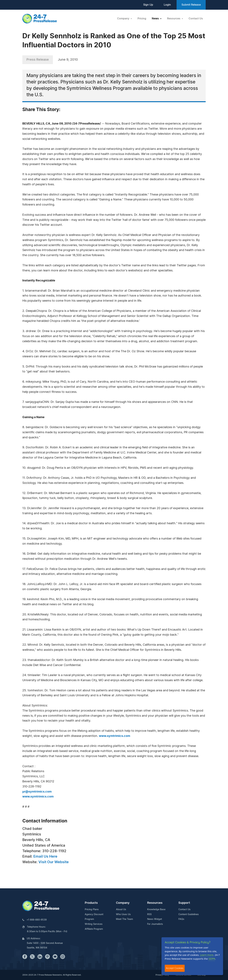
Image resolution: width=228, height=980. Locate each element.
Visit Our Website (54, 862)
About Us (121, 910)
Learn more (207, 955)
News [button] (156, 19)
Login (167, 5)
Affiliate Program (94, 929)
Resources (155, 903)
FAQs (181, 919)
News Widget (155, 919)
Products (91, 903)
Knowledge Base (156, 910)
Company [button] (124, 19)
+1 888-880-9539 (37, 920)
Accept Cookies (175, 968)
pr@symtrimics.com (37, 792)
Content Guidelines (189, 914)
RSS (149, 914)
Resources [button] (174, 19)
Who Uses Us (123, 914)
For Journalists (155, 924)
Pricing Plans (92, 910)
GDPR (212, 959)
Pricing (142, 19)
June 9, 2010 (68, 60)
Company (123, 903)
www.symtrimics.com (114, 736)
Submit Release (191, 5)
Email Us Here (45, 856)
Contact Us (196, 19)
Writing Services (94, 924)
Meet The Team (124, 919)
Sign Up (148, 5)
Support (184, 903)
